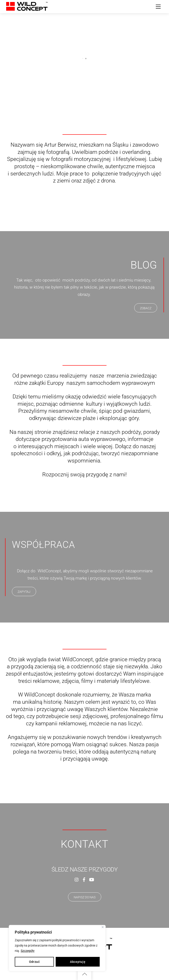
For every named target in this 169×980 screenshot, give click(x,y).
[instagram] (77, 879)
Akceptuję (78, 962)
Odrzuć (34, 962)
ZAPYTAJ (24, 592)
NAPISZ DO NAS (85, 897)
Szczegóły (28, 951)
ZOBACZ (146, 308)
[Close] (103, 927)
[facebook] (84, 879)
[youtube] (91, 879)
